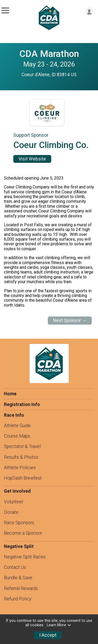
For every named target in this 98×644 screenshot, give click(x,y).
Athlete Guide (17, 426)
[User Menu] (89, 11)
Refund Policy (18, 599)
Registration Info (22, 404)
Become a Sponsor (23, 533)
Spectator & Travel (22, 446)
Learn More (59, 625)
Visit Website (32, 159)
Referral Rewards (21, 588)
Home (10, 394)
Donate (11, 512)
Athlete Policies (20, 468)
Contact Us (15, 567)
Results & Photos (21, 457)
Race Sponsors (19, 523)
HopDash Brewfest (23, 478)
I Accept (48, 635)
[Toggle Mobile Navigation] (5, 11)
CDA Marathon (49, 54)
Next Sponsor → (70, 320)
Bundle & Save (18, 578)
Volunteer (14, 502)
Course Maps (17, 436)
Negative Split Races (25, 557)
